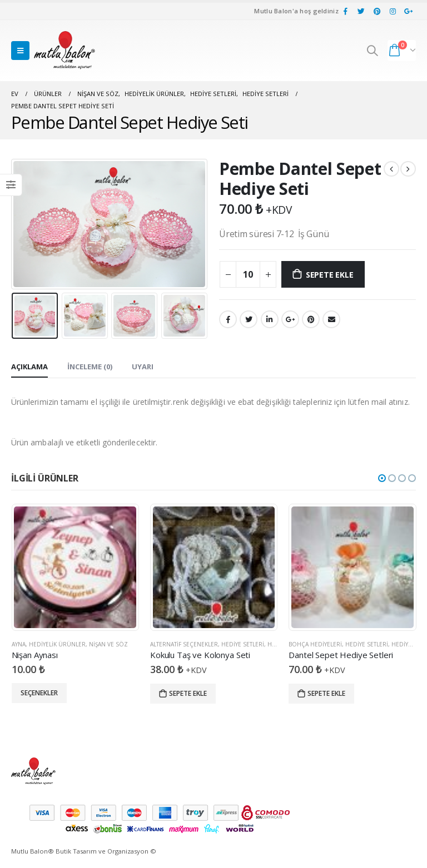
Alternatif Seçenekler (184, 644)
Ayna (19, 644)
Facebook (228, 319)
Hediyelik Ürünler (57, 644)
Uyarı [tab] (143, 367)
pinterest (311, 319)
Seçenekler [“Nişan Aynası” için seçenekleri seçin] (39, 693)
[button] (382, 478)
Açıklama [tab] (29, 367)
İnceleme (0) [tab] (90, 367)
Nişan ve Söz (108, 644)
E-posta (331, 319)
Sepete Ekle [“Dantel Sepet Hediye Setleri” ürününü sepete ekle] (326, 693)
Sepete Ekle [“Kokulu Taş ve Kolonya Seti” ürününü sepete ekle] (188, 693)
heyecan (249, 319)
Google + (290, 319)
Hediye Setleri (243, 644)
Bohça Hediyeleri (315, 644)
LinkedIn (270, 319)
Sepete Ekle (330, 275)
